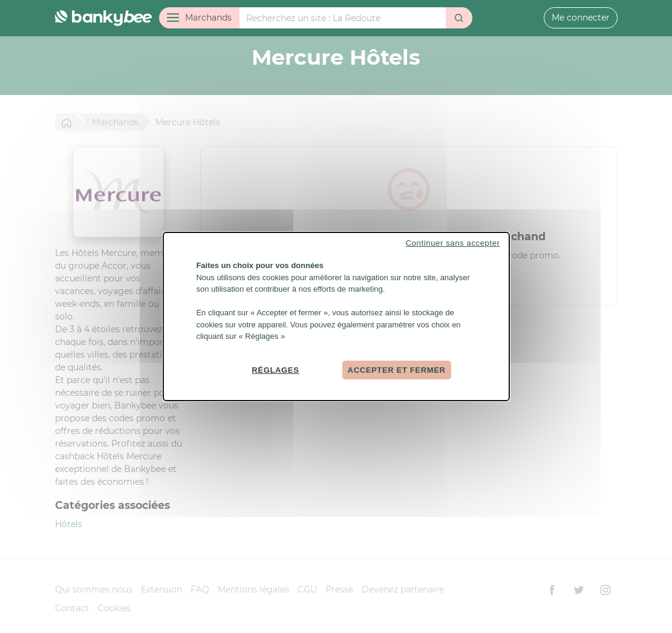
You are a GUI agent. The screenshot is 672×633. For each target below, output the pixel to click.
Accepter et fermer (397, 369)
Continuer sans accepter (453, 243)
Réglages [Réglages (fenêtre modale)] (275, 369)
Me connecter (581, 18)
